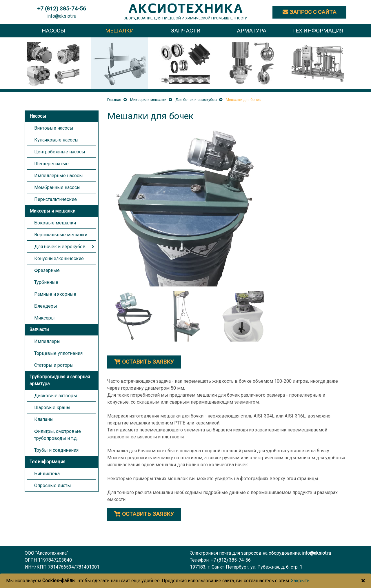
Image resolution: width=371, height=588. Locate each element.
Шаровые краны (52, 408)
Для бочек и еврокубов (60, 247)
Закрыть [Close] (300, 581)
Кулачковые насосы (56, 140)
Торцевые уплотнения (58, 353)
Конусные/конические (59, 258)
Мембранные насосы (57, 187)
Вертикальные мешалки (61, 235)
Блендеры (46, 306)
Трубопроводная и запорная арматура (60, 380)
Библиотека (47, 474)
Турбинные (46, 282)
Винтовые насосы (54, 128)
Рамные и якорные (55, 294)
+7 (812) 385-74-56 (231, 560)
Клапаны (44, 419)
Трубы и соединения (56, 450)
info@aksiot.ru (62, 16)
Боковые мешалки (55, 223)
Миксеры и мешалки (52, 211)
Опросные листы (53, 486)
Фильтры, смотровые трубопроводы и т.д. (58, 435)
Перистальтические (56, 199)
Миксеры (44, 318)
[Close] (363, 581)
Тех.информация (47, 462)
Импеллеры (47, 341)
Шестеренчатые (51, 164)
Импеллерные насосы (59, 176)
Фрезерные (47, 270)
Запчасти (39, 330)
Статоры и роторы (54, 365)
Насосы (38, 116)
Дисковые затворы (56, 396)
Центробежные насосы (60, 152)
